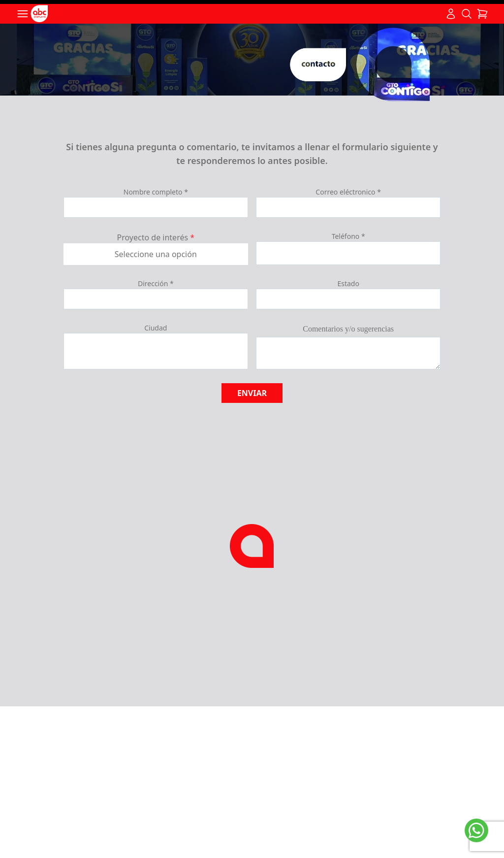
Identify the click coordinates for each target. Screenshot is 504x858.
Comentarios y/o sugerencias (348, 329)
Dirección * (156, 283)
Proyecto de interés (156, 237)
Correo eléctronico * (348, 192)
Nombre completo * (156, 192)
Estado (348, 283)
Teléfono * (348, 236)
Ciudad (156, 328)
